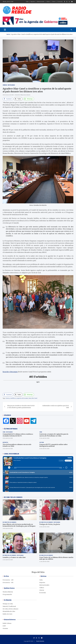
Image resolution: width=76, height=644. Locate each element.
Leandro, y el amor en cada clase (14, 557)
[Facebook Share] (8, 99)
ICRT (4, 626)
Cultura (48, 2)
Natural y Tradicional (9, 606)
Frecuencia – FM (8, 583)
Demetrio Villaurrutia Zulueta (23, 95)
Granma (5, 628)
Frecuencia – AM (8, 580)
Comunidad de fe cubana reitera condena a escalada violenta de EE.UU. (18, 435)
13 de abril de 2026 (8, 560)
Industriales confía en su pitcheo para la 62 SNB (56, 407)
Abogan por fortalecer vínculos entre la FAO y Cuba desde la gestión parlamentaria (21, 407)
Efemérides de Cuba (9, 611)
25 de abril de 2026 (8, 438)
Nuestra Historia (8, 592)
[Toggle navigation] (5, 30)
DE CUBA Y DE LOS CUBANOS (13, 497)
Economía (60, 2)
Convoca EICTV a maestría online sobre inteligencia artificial (53, 445)
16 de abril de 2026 (44, 527)
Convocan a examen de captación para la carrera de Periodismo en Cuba (54, 435)
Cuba (27, 2)
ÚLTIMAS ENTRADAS (11, 429)
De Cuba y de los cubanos (9, 522)
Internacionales (41, 2)
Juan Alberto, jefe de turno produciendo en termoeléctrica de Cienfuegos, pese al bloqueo (19, 525)
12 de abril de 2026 (44, 561)
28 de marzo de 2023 (8, 95)
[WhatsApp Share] (29, 99)
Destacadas (11, 85)
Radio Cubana (7, 623)
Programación (7, 594)
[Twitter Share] (18, 99)
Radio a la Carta (7, 614)
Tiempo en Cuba (8, 604)
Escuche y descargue (10, 372)
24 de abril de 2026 (8, 528)
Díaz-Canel (34, 398)
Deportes (33, 2)
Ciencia (54, 2)
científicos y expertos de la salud (19, 398)
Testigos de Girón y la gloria (50, 524)
